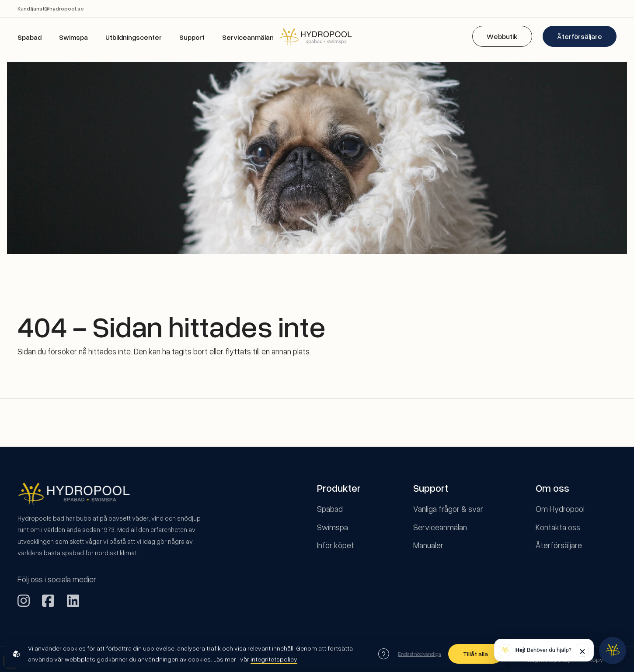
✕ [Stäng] (582, 651)
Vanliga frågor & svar (448, 509)
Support (192, 37)
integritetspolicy (274, 659)
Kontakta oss (558, 527)
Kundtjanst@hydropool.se (51, 9)
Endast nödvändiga (420, 654)
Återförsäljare (580, 36)
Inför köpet (336, 545)
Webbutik (502, 36)
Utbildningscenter (134, 37)
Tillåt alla (475, 654)
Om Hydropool (560, 509)
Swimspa (73, 37)
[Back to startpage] (317, 37)
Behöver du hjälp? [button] (543, 650)
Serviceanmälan (248, 37)
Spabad (30, 37)
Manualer (428, 545)
